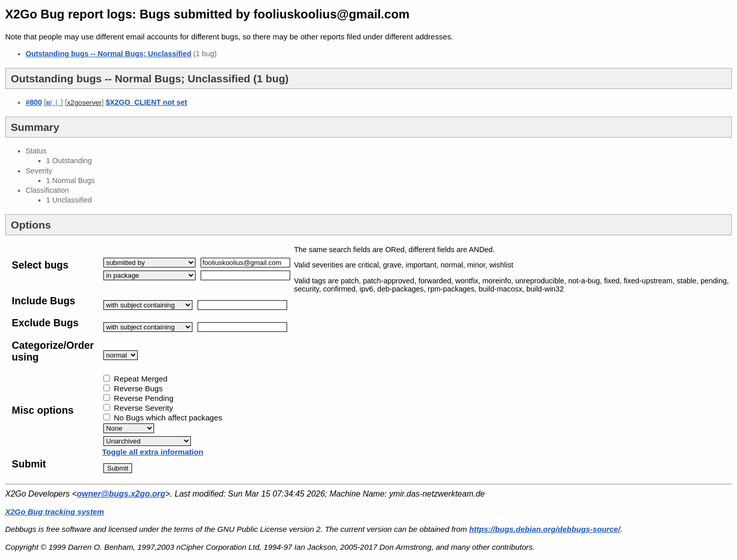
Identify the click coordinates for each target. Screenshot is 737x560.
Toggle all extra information (153, 452)
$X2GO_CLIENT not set (146, 102)
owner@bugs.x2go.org (121, 494)
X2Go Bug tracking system (55, 512)
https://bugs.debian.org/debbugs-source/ (545, 529)
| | (53, 102)
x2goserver (84, 103)
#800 (34, 102)
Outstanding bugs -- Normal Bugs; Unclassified (109, 54)
